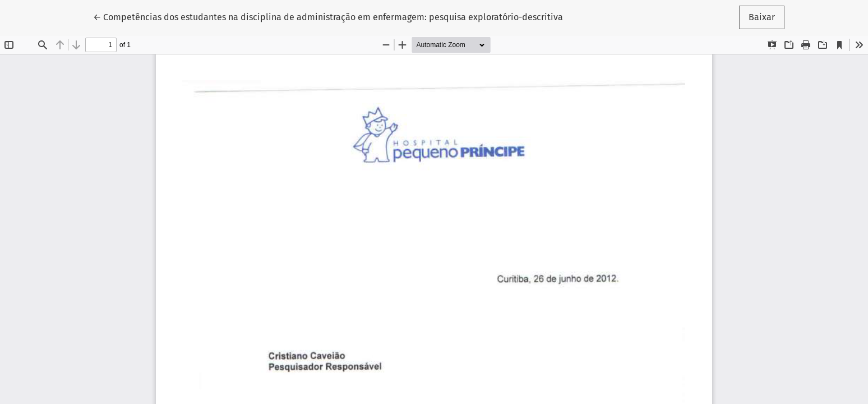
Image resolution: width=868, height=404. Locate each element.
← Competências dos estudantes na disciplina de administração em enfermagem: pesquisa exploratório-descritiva (328, 16)
